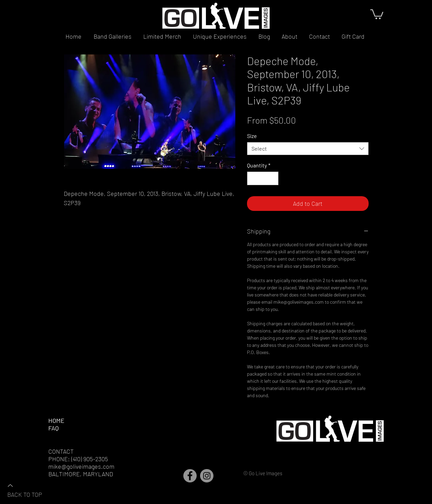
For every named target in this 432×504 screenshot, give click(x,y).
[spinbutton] (263, 178)
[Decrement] (253, 178)
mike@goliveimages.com (81, 466)
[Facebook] (190, 476)
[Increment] (273, 178)
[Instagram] (207, 476)
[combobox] (308, 149)
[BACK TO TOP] (31, 490)
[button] (377, 14)
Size (252, 136)
